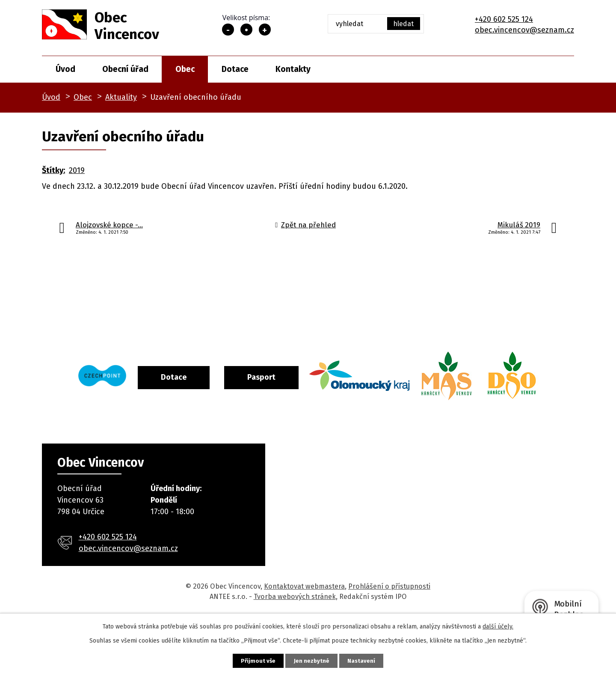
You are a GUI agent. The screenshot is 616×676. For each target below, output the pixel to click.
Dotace (235, 69)
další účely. (498, 625)
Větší (265, 30)
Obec (185, 69)
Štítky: (53, 170)
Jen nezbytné (312, 660)
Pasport (296, 376)
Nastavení (370, 660)
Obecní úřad (125, 69)
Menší (228, 30)
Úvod (65, 69)
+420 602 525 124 (504, 19)
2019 (77, 170)
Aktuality (121, 97)
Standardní (246, 30)
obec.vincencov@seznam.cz (524, 30)
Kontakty (293, 69)
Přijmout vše (250, 660)
